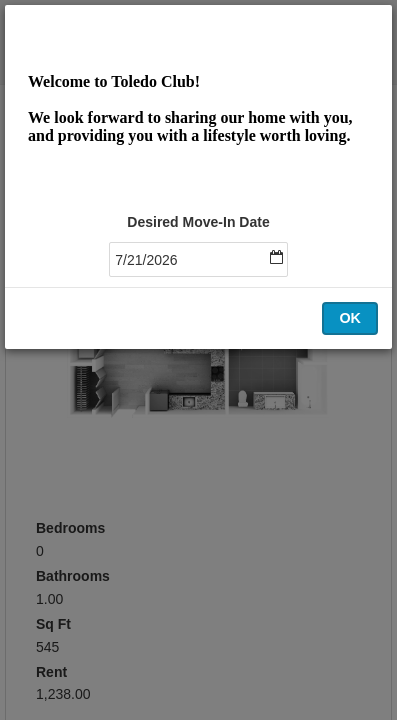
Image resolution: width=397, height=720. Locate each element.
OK (350, 318)
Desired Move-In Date (198, 222)
